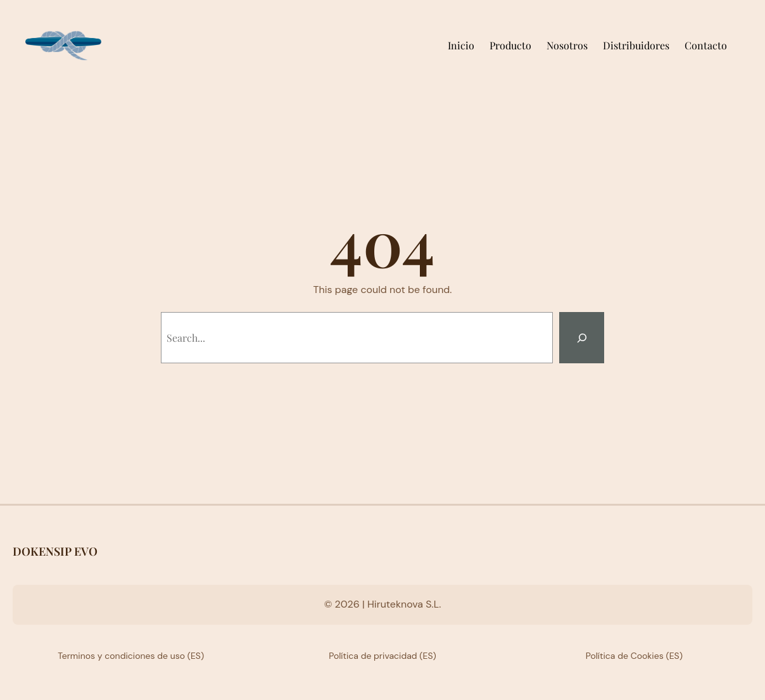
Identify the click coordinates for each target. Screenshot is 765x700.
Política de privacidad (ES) (382, 656)
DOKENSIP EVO (55, 551)
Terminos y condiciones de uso (121, 656)
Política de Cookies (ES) (634, 656)
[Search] (582, 338)
